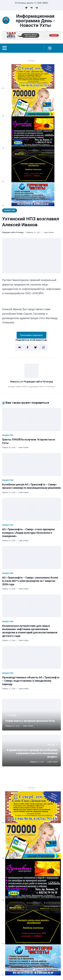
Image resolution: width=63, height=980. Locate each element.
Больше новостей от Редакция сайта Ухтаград (31, 387)
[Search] (50, 48)
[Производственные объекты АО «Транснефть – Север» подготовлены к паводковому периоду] (31, 657)
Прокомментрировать (32, 335)
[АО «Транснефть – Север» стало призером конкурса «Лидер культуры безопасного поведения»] (31, 509)
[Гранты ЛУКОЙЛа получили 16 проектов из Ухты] (31, 419)
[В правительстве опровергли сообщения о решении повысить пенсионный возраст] (31, 751)
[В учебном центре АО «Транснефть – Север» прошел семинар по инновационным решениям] (31, 464)
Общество (10, 210)
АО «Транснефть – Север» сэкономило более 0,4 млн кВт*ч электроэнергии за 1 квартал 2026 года (30, 581)
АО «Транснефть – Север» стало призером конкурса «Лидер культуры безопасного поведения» (28, 533)
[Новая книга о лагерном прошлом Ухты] (31, 715)
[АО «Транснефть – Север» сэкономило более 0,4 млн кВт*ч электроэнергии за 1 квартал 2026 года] (31, 558)
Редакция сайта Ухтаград (13, 232)
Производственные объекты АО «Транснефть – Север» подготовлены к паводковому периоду (31, 681)
